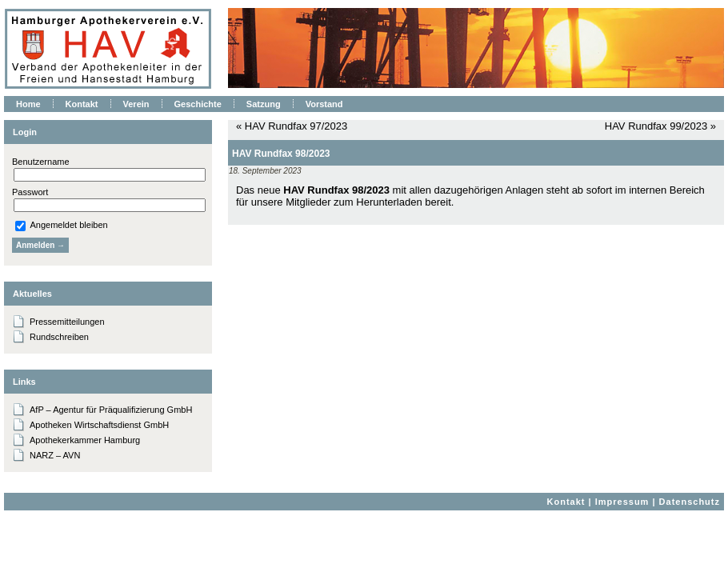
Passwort (30, 192)
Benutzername (41, 162)
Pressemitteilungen (67, 322)
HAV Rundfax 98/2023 (281, 154)
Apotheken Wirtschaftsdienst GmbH (99, 425)
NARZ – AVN (55, 455)
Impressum (622, 502)
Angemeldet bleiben (62, 225)
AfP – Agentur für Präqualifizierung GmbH (111, 410)
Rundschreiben (59, 337)
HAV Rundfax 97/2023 (296, 126)
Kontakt (566, 502)
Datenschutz (690, 502)
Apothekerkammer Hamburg (85, 440)
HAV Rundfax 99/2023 (656, 126)
